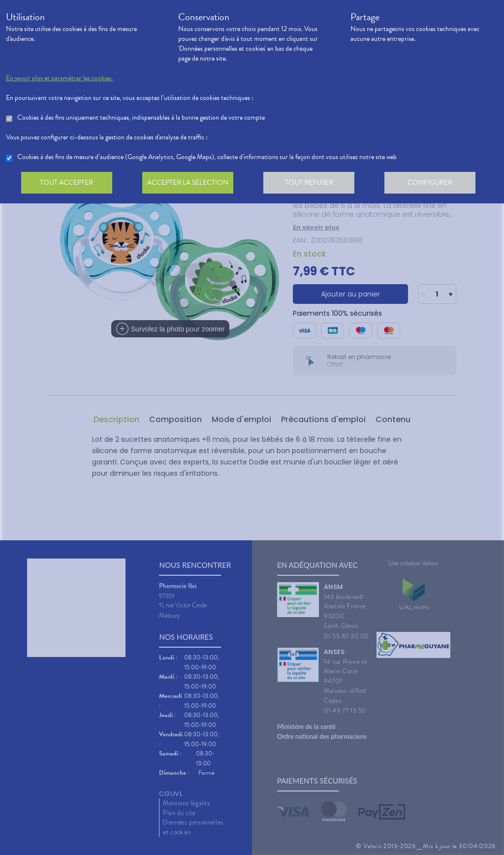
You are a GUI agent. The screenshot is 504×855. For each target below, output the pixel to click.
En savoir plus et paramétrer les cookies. (59, 78)
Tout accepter (67, 184)
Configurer (437, 184)
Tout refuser (314, 184)
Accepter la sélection (191, 184)
